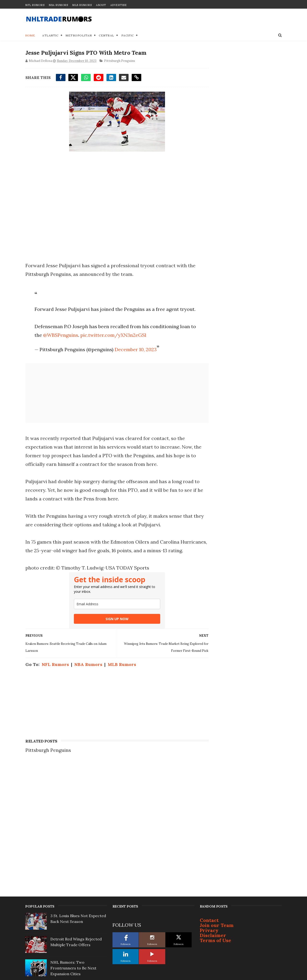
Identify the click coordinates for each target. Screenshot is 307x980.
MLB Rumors (82, 5)
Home (30, 36)
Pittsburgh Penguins (119, 62)
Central (106, 36)
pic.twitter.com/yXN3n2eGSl (119, 344)
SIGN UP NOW (112, 637)
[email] (112, 622)
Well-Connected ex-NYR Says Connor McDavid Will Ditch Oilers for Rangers (77, 877)
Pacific (128, 36)
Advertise (119, 5)
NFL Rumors (35, 5)
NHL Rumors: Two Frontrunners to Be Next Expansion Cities (73, 853)
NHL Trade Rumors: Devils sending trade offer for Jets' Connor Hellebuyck (76, 900)
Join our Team (217, 811)
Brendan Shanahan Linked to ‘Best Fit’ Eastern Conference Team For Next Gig (77, 923)
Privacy (209, 816)
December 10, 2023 (135, 359)
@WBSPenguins (66, 344)
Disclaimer (213, 821)
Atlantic (50, 36)
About (101, 5)
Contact (209, 805)
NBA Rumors (58, 5)
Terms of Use (215, 826)
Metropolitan (79, 36)
